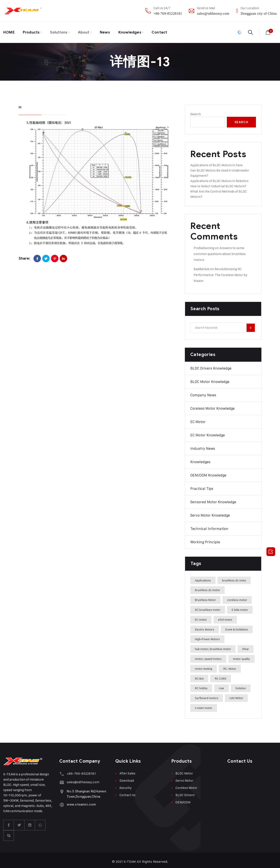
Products (33, 31)
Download (127, 778)
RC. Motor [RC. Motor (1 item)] (230, 666)
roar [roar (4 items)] (221, 686)
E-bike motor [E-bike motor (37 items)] (240, 607)
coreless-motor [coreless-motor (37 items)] (237, 598)
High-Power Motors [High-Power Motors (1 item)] (207, 637)
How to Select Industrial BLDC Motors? (218, 184)
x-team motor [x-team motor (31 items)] (204, 705)
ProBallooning (204, 245)
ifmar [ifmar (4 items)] (246, 647)
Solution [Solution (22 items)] (241, 686)
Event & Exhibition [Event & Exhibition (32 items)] (237, 627)
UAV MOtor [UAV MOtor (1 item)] (236, 696)
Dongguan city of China (259, 13)
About (88, 31)
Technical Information (209, 526)
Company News (203, 393)
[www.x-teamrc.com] (61, 800)
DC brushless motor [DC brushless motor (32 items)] (208, 607)
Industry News (203, 446)
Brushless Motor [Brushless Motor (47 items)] (205, 598)
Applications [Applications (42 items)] (203, 578)
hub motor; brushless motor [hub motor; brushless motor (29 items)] (213, 647)
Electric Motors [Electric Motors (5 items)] (205, 627)
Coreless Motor (186, 785)
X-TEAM (130, 859)
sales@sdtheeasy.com (213, 13)
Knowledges (136, 31)
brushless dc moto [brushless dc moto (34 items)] (234, 578)
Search (196, 112)
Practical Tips (202, 486)
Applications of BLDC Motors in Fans (216, 163)
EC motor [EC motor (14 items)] (201, 617)
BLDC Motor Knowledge (210, 379)
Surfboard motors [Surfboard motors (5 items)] (207, 696)
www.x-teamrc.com (80, 801)
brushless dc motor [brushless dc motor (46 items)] (207, 588)
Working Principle (205, 540)
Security (126, 785)
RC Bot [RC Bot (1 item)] (199, 676)
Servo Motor (184, 778)
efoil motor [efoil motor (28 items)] (225, 617)
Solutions (62, 31)
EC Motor (198, 419)
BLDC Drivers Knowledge (211, 366)
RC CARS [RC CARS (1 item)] (221, 676)
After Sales (127, 771)
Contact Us (127, 793)
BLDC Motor (184, 771)
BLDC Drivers (185, 793)
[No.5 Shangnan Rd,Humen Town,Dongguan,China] (61, 787)
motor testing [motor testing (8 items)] (204, 666)
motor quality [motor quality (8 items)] (241, 656)
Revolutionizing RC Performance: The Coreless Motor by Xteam (220, 272)
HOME (9, 31)
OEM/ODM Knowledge (208, 473)
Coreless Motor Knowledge (213, 406)
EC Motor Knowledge (208, 433)
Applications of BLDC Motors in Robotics (219, 178)
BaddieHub (201, 267)
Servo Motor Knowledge (210, 513)
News (110, 31)
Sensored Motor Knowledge (213, 500)
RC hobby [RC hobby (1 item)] (201, 686)
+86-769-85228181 (168, 13)
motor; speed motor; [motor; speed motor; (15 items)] (208, 656)
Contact (167, 31)
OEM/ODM (183, 800)
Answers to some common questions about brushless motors (220, 251)
